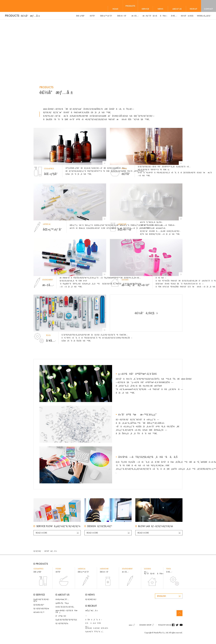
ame (131, 625)
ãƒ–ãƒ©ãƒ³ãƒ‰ (62, 623)
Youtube (181, 625)
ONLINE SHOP (145, 625)
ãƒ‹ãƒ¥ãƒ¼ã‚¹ (91, 599)
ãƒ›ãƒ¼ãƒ (38, 551)
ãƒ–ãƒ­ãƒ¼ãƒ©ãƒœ (41, 609)
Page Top (180, 613)
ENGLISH (162, 596)
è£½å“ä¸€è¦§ (144, 313)
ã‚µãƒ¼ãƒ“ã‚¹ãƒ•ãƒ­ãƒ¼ (41, 600)
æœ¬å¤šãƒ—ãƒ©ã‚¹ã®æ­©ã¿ (67, 611)
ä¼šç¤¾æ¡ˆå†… (62, 599)
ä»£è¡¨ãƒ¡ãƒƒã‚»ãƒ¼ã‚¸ (65, 607)
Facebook (173, 625)
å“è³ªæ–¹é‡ (62, 616)
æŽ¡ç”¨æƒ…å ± (92, 611)
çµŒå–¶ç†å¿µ (62, 603)
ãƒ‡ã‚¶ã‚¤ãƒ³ (39, 605)
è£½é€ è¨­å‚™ (39, 612)
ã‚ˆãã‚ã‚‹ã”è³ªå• (94, 623)
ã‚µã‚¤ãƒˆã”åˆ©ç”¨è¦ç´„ (94, 632)
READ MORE (41, 533)
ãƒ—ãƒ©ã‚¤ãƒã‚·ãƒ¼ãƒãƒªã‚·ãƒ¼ (97, 627)
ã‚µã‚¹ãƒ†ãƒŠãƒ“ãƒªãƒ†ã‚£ (66, 620)
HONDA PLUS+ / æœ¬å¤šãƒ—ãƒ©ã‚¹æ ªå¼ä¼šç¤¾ (20, 6)
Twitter (177, 625)
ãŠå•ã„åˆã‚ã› (94, 620)
